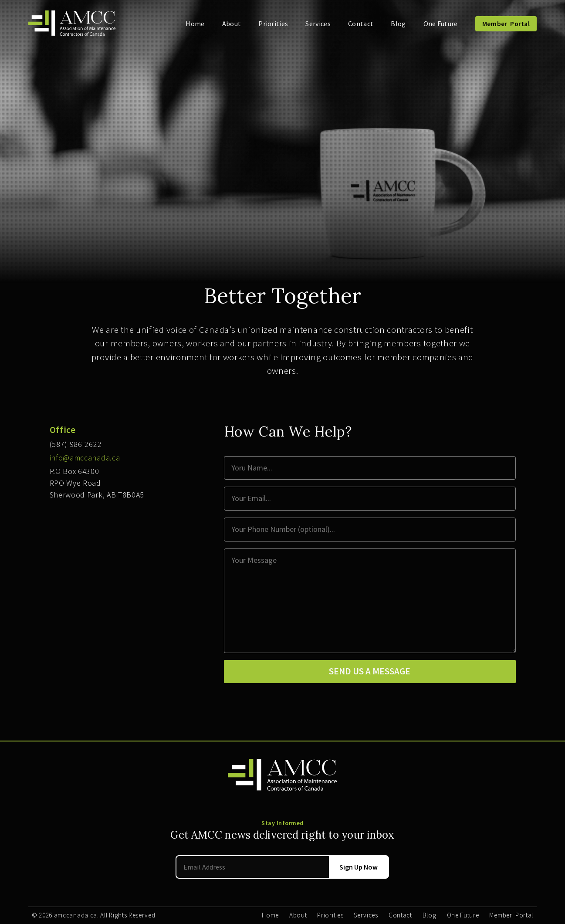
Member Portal (506, 24)
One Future (441, 24)
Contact (361, 24)
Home (195, 24)
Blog (398, 24)
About (232, 24)
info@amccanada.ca (85, 458)
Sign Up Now (359, 867)
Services (318, 24)
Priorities (273, 24)
